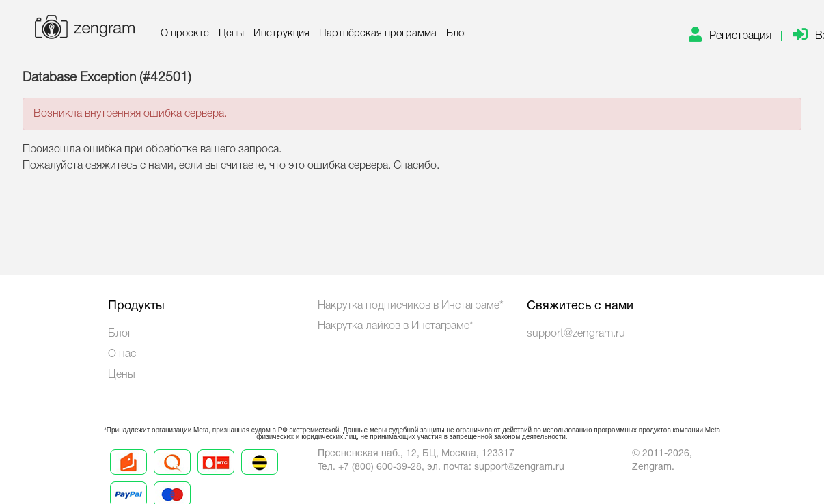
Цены (231, 33)
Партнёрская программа (378, 33)
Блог (457, 33)
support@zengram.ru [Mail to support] (519, 467)
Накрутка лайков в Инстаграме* (396, 326)
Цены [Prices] (122, 375)
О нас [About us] (122, 354)
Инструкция (281, 33)
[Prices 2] (172, 474)
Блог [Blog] (120, 334)
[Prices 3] (216, 474)
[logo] (84, 29)
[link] (736, 36)
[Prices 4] (260, 474)
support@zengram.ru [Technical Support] (576, 334)
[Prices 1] (128, 474)
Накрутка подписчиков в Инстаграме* (411, 306)
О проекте (185, 33)
